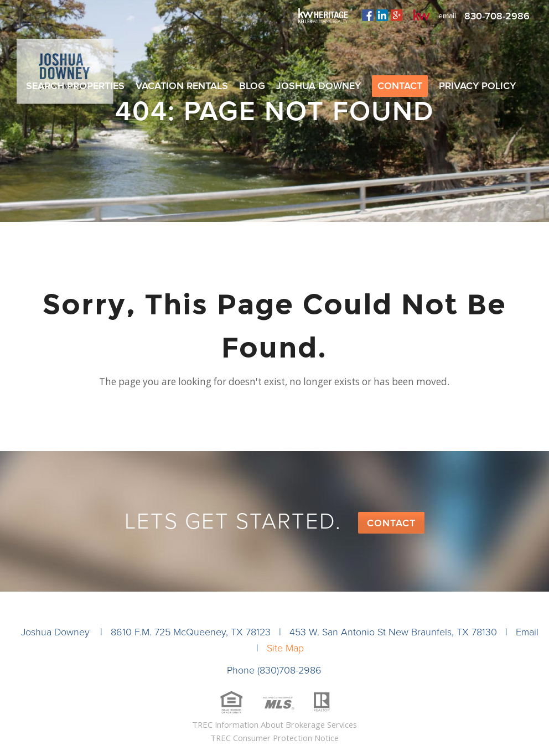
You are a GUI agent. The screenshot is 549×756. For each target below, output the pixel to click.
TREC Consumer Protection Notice (274, 738)
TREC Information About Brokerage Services (274, 724)
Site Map (285, 648)
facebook (368, 15)
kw (422, 15)
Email (527, 632)
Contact (391, 523)
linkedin (382, 15)
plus (397, 15)
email (447, 16)
